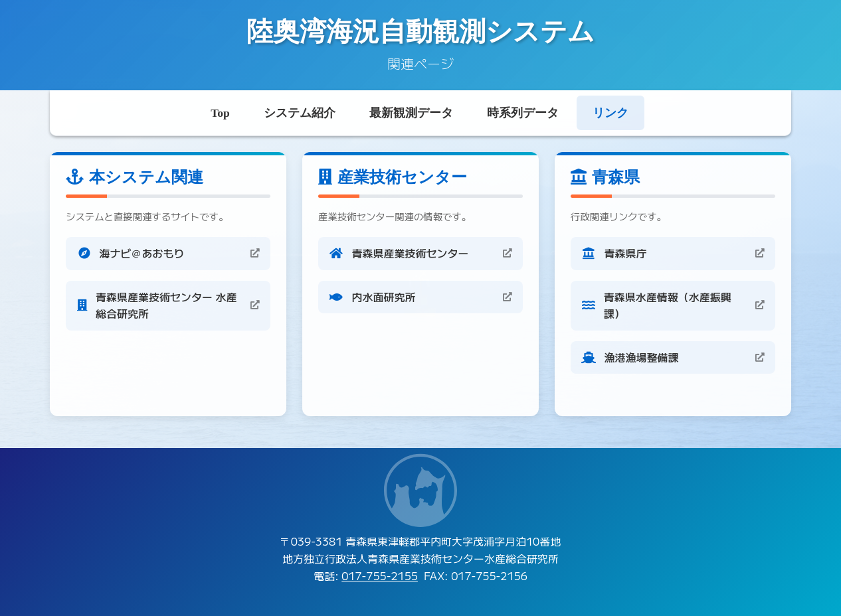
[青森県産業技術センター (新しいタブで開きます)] (420, 254)
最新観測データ (411, 113)
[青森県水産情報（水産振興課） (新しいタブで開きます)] (673, 306)
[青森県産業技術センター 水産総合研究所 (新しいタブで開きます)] (168, 306)
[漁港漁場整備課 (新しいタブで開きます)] (673, 358)
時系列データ (523, 113)
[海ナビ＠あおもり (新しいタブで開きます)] (168, 254)
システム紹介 (300, 113)
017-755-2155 (380, 576)
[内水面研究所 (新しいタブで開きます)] (420, 297)
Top (220, 113)
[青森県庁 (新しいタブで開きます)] (673, 254)
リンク (610, 113)
